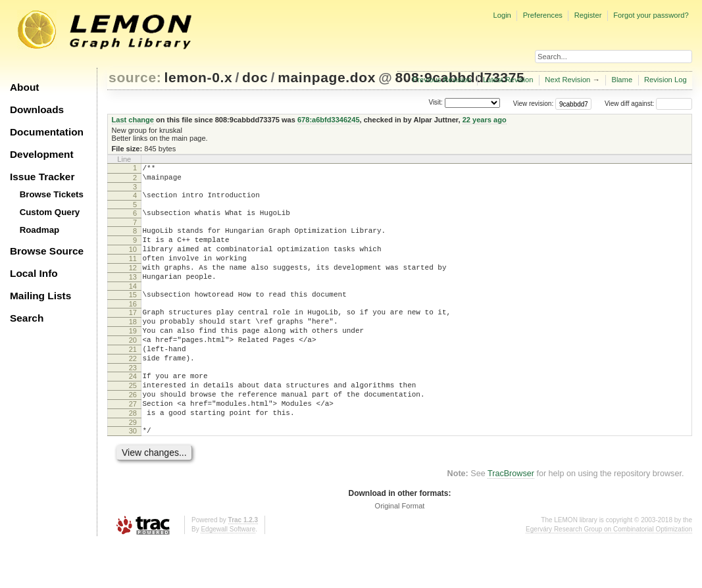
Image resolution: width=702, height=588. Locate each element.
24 (133, 410)
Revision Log (665, 80)
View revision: (534, 104)
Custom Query (50, 212)
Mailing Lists (40, 296)
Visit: (436, 103)
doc (255, 77)
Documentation (47, 132)
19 (133, 356)
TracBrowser (511, 519)
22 (133, 390)
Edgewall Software (228, 575)
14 (133, 306)
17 (133, 334)
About (24, 87)
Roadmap (40, 230)
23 (133, 401)
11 (133, 272)
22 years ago (485, 120)
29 (133, 466)
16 (133, 326)
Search (27, 318)
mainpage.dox (327, 77)
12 (133, 283)
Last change (133, 120)
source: (135, 77)
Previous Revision (442, 80)
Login (502, 15)
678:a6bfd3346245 (329, 120)
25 (133, 421)
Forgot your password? (651, 15)
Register (588, 15)
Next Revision (567, 80)
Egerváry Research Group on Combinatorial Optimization (609, 575)
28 (133, 454)
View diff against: (648, 104)
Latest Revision (508, 80)
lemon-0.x (199, 77)
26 (133, 432)
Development (42, 154)
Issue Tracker (42, 177)
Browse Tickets (52, 194)
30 (133, 474)
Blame (622, 80)
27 (133, 443)
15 (133, 314)
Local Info (34, 273)
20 (133, 368)
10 (133, 261)
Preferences (543, 15)
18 (133, 345)
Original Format (400, 551)
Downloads (37, 110)
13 (133, 295)
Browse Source (47, 251)
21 (133, 379)
